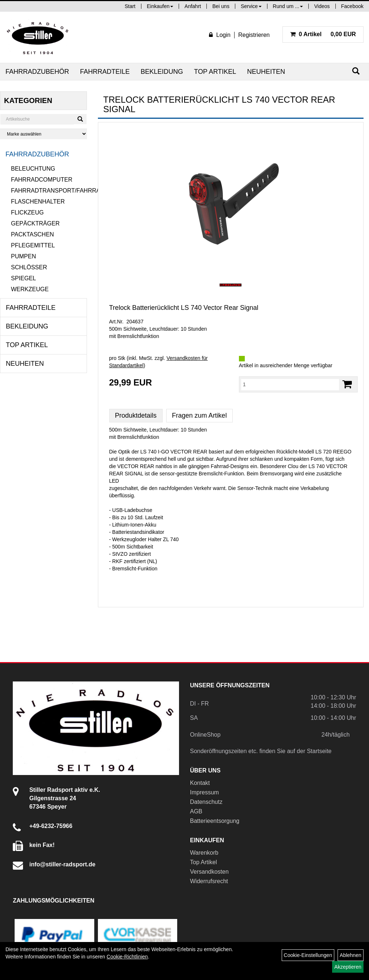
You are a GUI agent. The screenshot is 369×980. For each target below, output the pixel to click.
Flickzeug (27, 212)
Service (251, 6)
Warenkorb (204, 853)
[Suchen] (356, 71)
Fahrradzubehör (37, 72)
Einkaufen (160, 6)
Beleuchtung (33, 169)
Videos (322, 6)
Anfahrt (193, 6)
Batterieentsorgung (215, 821)
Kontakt (200, 783)
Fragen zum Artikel (199, 415)
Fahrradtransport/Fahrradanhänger (49, 191)
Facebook (352, 6)
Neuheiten (266, 72)
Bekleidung (162, 72)
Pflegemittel (33, 245)
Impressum (204, 792)
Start (130, 6)
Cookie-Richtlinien (127, 957)
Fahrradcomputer (42, 180)
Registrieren (254, 35)
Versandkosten (209, 872)
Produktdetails (136, 415)
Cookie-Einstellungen (308, 955)
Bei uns (221, 6)
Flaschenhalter (38, 202)
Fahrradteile (105, 72)
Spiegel (23, 278)
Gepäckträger (35, 223)
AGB (196, 811)
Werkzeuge (30, 289)
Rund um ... (288, 6)
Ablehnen (351, 955)
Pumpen (23, 256)
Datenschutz (206, 802)
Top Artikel (215, 72)
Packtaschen (33, 234)
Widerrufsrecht (209, 881)
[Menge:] (290, 384)
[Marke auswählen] (43, 134)
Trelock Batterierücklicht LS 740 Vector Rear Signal (184, 308)
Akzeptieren (348, 967)
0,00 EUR (323, 34)
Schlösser (29, 267)
